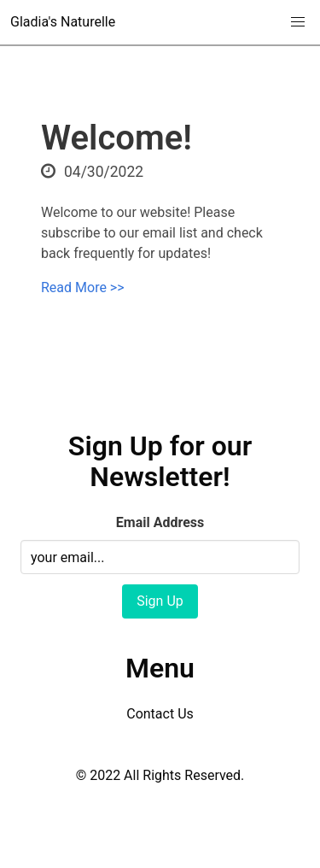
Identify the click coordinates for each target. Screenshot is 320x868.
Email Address (160, 522)
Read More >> (83, 287)
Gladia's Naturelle (63, 22)
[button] (298, 22)
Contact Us (160, 714)
